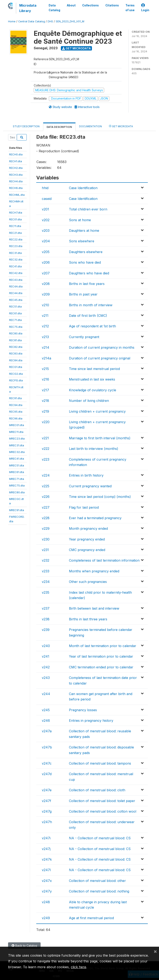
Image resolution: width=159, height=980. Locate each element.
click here (78, 967)
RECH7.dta (16, 213)
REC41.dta (15, 266)
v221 (45, 438)
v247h (47, 822)
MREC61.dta (17, 472)
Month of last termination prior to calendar (103, 646)
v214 (46, 347)
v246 (46, 721)
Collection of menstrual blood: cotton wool (103, 811)
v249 (46, 918)
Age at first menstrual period (91, 918)
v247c (47, 763)
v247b (47, 747)
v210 (45, 305)
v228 (46, 518)
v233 (46, 571)
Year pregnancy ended (87, 539)
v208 (46, 284)
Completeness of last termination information (104, 560)
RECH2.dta (16, 168)
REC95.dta (16, 412)
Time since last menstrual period (94, 369)
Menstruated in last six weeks (92, 379)
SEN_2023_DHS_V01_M (70, 21)
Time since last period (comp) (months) (100, 497)
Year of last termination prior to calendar (101, 656)
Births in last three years (88, 619)
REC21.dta (15, 233)
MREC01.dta (17, 425)
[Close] (155, 951)
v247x (47, 881)
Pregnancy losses (83, 710)
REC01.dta (15, 219)
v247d (47, 774)
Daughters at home (84, 231)
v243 (46, 678)
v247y (47, 891)
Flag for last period (84, 507)
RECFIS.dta (16, 380)
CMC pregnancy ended (87, 550)
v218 (45, 401)
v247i (46, 838)
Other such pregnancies (88, 582)
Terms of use (130, 8)
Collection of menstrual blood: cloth (97, 790)
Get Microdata (76, 48)
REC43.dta (16, 280)
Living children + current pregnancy (97, 411)
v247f (46, 801)
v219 (45, 411)
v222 (46, 449)
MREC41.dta (17, 459)
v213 (45, 337)
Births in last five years (87, 284)
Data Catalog (54, 8)
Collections (90, 5)
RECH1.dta (16, 161)
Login (145, 8)
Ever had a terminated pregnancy (95, 518)
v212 (45, 326)
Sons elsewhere (82, 241)
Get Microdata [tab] (121, 126)
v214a (46, 358)
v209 (46, 294)
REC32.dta (16, 259)
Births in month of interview (91, 305)
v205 (46, 252)
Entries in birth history (86, 475)
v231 (45, 550)
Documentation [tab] (90, 126)
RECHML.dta (17, 195)
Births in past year (83, 294)
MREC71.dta (17, 479)
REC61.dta (15, 313)
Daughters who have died (89, 273)
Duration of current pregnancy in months (102, 347)
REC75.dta (16, 327)
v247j (46, 849)
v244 (46, 694)
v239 (46, 630)
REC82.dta (16, 347)
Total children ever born (88, 209)
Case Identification (83, 188)
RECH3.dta (16, 175)
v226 (46, 497)
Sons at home (80, 220)
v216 (45, 379)
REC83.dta (16, 353)
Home (12, 21)
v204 (46, 241)
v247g (47, 811)
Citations (112, 5)
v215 (45, 369)
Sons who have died (85, 262)
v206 (46, 262)
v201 (45, 209)
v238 (46, 619)
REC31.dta (15, 253)
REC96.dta (16, 418)
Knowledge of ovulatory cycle (93, 390)
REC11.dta (15, 226)
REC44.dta (16, 293)
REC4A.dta (16, 286)
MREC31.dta (17, 445)
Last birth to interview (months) (94, 449)
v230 (46, 539)
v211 (45, 316)
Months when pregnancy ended (94, 571)
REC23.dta (16, 246)
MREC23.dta (17, 438)
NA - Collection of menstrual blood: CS (100, 838)
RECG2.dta (16, 374)
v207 (46, 273)
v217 (45, 390)
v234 (46, 582)
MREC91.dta (17, 510)
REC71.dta (15, 320)
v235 (46, 592)
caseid (47, 199)
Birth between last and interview (94, 608)
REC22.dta (16, 239)
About (71, 5)
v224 (46, 475)
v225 (46, 486)
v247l (46, 870)
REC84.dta (16, 360)
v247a (47, 731)
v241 (46, 656)
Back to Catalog (24, 946)
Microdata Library (28, 8)
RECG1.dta (16, 367)
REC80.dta (16, 333)
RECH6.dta (16, 188)
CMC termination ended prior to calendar (101, 667)
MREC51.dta (17, 465)
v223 (46, 459)
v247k (47, 859)
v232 (46, 560)
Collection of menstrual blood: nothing (99, 891)
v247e (47, 790)
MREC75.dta (17, 485)
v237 (46, 608)
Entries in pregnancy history (91, 721)
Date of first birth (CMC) (88, 316)
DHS (50, 21)
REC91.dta (15, 398)
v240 (46, 646)
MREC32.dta (17, 452)
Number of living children (89, 401)
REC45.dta (16, 300)
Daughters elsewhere (86, 252)
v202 (46, 220)
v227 (46, 507)
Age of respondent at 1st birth (92, 326)
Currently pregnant (84, 337)
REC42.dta (16, 273)
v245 (46, 710)
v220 (46, 422)
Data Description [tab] (59, 127)
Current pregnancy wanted (90, 486)
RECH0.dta (16, 154)
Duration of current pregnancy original (100, 358)
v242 (46, 667)
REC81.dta (15, 340)
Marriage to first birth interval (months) (100, 438)
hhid (45, 188)
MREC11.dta (16, 432)
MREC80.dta (17, 492)
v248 (46, 902)
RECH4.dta (16, 181)
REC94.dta (16, 405)
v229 (46, 528)
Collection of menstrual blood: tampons (100, 763)
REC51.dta (15, 306)
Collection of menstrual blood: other (97, 881)
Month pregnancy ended (88, 528)
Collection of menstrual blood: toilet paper (102, 801)
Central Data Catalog (32, 21)
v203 (46, 231)
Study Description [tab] (26, 126)
